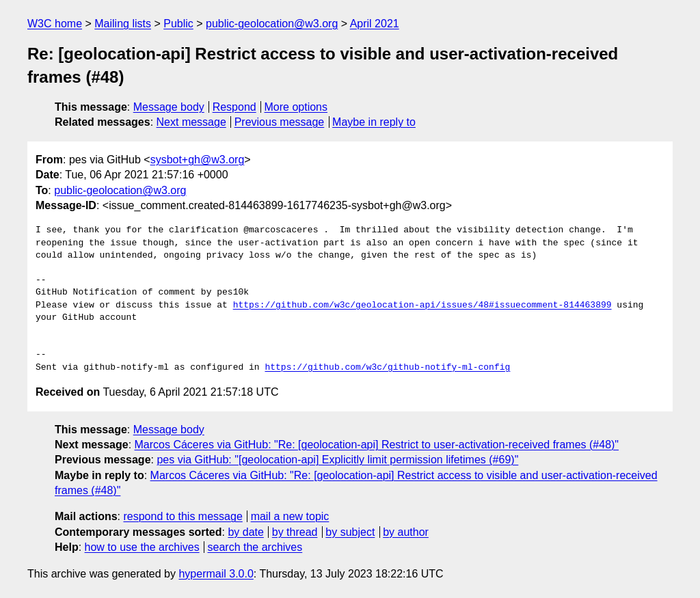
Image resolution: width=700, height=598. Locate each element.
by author (406, 532)
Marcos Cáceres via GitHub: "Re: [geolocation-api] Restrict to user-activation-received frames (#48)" (377, 445)
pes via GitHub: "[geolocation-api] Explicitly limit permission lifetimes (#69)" (337, 460)
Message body (169, 107)
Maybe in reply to (374, 122)
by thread (295, 532)
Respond (234, 107)
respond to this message (183, 516)
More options (296, 107)
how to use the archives (142, 547)
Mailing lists (123, 24)
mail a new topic (290, 516)
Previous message (280, 122)
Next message (191, 122)
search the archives (255, 547)
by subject (350, 532)
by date (245, 532)
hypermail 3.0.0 (216, 574)
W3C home (55, 24)
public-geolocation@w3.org (272, 24)
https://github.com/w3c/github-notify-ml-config (387, 368)
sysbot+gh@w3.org (198, 160)
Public (178, 24)
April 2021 (375, 24)
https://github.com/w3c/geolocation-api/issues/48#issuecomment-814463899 (422, 305)
